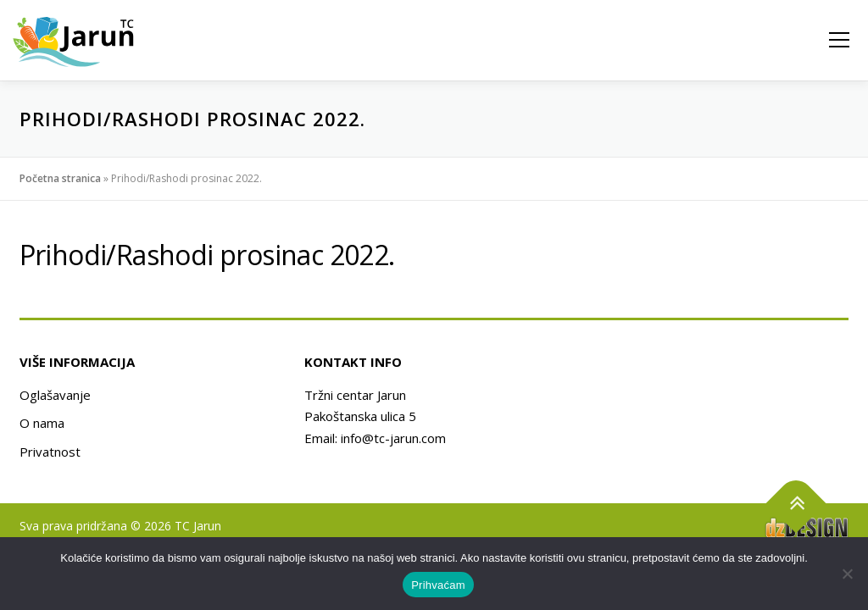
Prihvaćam (438, 585)
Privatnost (50, 452)
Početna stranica (60, 178)
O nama (42, 423)
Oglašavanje (55, 395)
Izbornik (839, 40)
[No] (847, 574)
